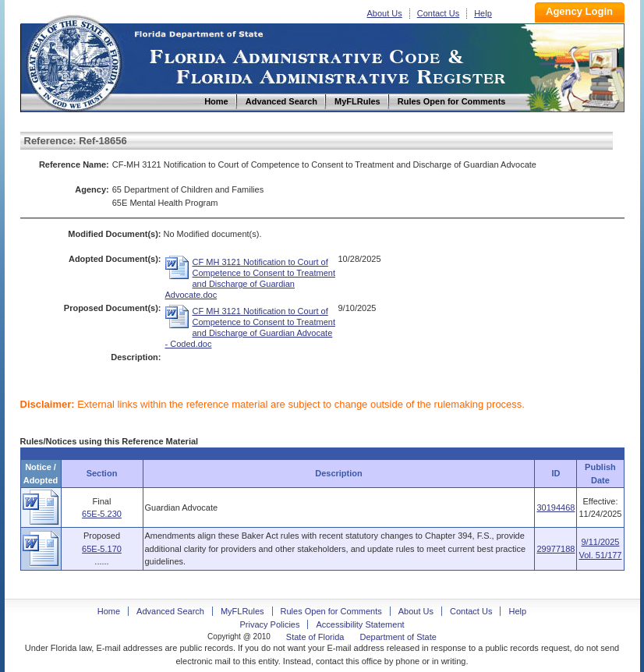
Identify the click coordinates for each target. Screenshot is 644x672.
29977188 (556, 549)
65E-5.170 (102, 549)
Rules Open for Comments (331, 611)
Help (483, 13)
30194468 (556, 508)
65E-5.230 (102, 514)
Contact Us (438, 13)
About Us (385, 13)
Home (73, 61)
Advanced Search (170, 611)
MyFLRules (242, 611)
